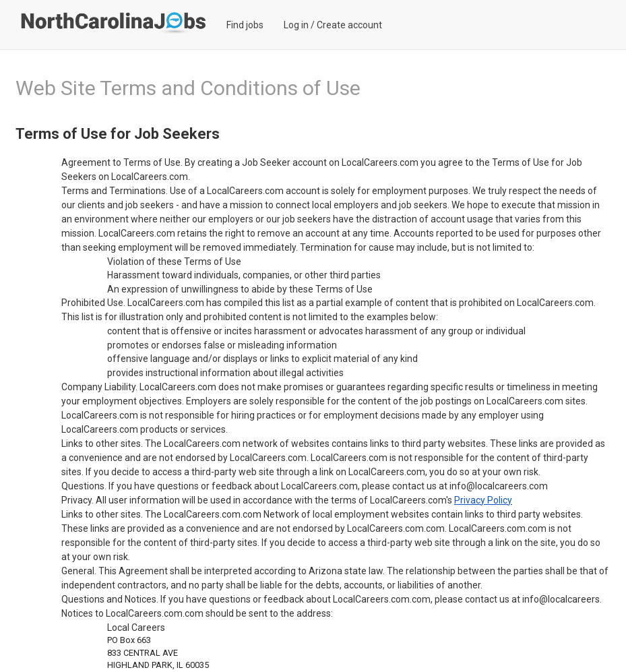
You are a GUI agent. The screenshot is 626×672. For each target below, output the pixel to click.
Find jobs (245, 25)
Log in (296, 25)
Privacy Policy (483, 500)
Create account (349, 25)
